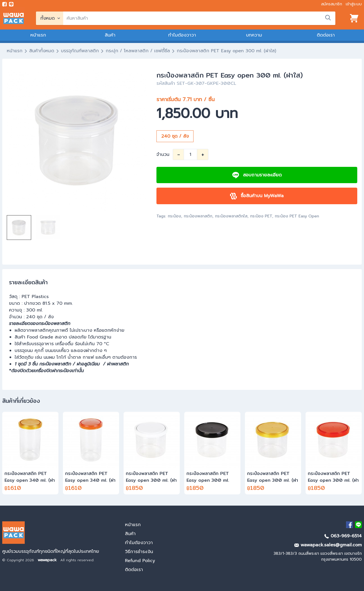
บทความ (254, 35)
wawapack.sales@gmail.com (328, 545)
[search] (199, 18)
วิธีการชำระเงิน (139, 552)
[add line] (11, 4)
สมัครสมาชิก (332, 4)
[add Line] (358, 525)
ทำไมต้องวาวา (182, 35)
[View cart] (354, 18)
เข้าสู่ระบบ (354, 4)
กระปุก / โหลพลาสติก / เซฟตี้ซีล (138, 51)
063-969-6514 (343, 536)
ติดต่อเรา (326, 35)
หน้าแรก (38, 35)
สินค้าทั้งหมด (42, 51)
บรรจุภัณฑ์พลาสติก (80, 51)
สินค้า (110, 35)
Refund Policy (140, 561)
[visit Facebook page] (4, 4)
